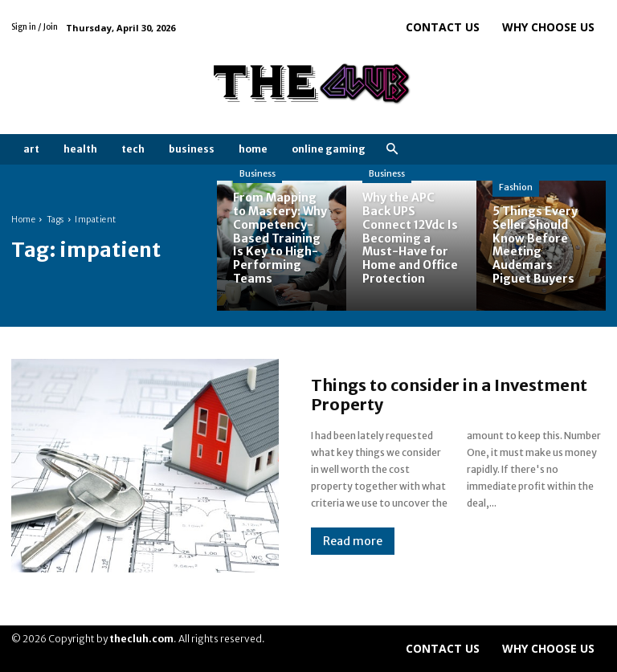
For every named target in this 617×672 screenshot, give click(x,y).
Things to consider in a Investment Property (449, 395)
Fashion (516, 187)
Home (23, 220)
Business (257, 173)
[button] (392, 150)
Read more (353, 541)
